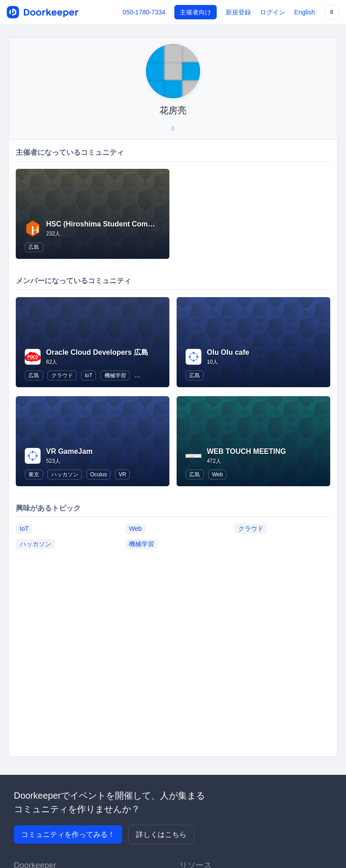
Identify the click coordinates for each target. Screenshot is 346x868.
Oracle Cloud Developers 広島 (97, 352)
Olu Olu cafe (228, 352)
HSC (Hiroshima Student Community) (110, 224)
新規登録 (238, 12)
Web (217, 475)
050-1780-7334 (144, 12)
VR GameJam (69, 451)
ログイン (273, 12)
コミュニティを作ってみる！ (68, 834)
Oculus (98, 475)
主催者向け (196, 12)
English (305, 12)
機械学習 (115, 375)
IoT (89, 375)
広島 (34, 247)
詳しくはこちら (161, 834)
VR (123, 475)
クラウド (62, 375)
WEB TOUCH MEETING (246, 451)
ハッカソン (65, 475)
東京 (34, 475)
